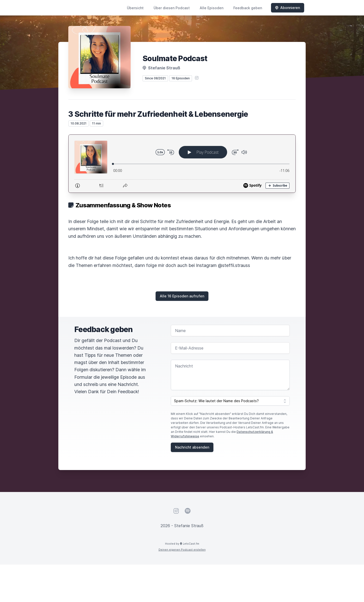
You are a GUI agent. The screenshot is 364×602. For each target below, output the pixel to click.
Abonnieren (288, 8)
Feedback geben (248, 8)
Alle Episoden (212, 8)
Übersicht (135, 8)
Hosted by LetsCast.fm (182, 544)
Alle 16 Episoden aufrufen (182, 296)
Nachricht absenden (192, 447)
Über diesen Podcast (172, 8)
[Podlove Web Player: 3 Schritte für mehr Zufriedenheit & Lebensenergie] (182, 164)
